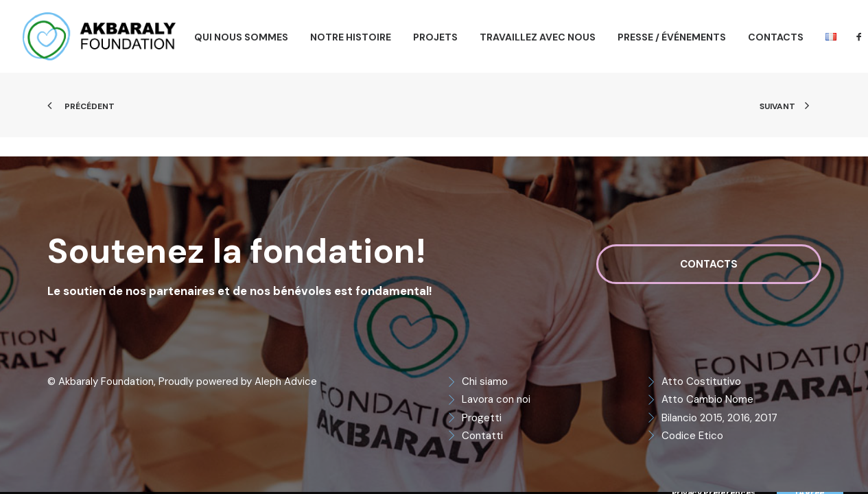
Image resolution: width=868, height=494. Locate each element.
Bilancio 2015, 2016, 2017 (719, 418)
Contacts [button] (709, 264)
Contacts (776, 37)
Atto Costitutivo (701, 381)
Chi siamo (485, 381)
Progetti (482, 418)
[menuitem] (241, 37)
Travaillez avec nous (538, 37)
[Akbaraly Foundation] (99, 36)
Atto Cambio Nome (707, 399)
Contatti (482, 436)
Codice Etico (692, 436)
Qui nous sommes (241, 37)
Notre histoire (351, 37)
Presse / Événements (672, 37)
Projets (435, 37)
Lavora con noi (496, 399)
